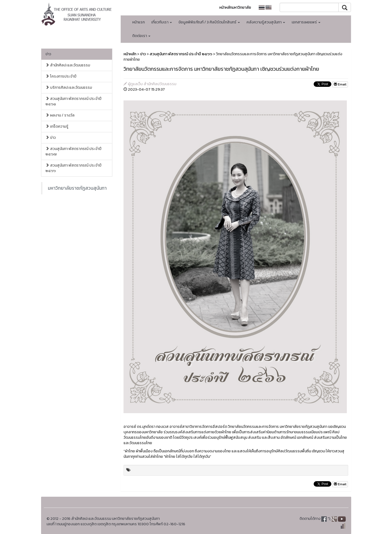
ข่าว (48, 54)
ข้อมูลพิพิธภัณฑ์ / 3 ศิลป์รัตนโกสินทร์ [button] (209, 22)
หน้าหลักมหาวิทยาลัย (235, 7)
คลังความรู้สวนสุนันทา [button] (266, 22)
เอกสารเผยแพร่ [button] (306, 22)
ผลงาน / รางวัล (60, 115)
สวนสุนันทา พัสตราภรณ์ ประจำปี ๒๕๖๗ (73, 151)
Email (340, 84)
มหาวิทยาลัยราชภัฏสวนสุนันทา (77, 188)
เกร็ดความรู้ (57, 126)
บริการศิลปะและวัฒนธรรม (69, 88)
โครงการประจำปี (61, 76)
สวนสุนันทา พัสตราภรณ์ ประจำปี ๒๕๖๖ (73, 168)
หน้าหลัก (130, 54)
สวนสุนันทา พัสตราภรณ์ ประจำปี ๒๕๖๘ (73, 101)
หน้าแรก (138, 22)
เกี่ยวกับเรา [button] (162, 22)
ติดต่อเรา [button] (141, 36)
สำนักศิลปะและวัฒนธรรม (68, 65)
